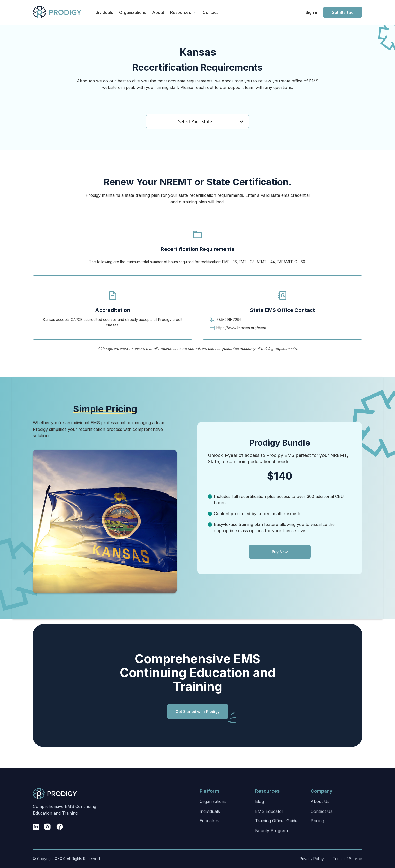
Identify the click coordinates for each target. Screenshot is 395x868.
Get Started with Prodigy (198, 715)
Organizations (213, 808)
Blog (259, 808)
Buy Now (280, 563)
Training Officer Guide (276, 836)
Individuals (210, 823)
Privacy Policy (308, 859)
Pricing (317, 836)
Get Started (343, 12)
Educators (209, 836)
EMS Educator (269, 823)
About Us (320, 808)
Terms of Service (341, 859)
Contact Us (322, 823)
